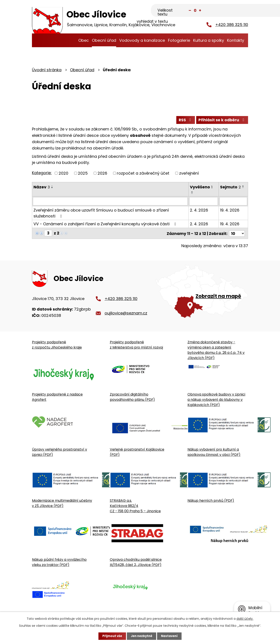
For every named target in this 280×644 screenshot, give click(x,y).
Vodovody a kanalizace (142, 40)
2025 (83, 174)
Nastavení (171, 636)
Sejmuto (230, 188)
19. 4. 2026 (230, 211)
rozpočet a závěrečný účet (143, 174)
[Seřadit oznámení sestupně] (52, 189)
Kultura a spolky (209, 40)
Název (42, 188)
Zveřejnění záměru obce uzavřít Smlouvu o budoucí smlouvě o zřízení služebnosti (101, 214)
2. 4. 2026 (199, 211)
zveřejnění (189, 174)
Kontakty (236, 40)
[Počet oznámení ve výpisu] (237, 234)
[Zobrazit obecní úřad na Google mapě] (202, 295)
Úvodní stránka (72, 40)
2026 (102, 174)
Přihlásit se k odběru (221, 121)
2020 (63, 174)
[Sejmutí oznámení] (233, 202)
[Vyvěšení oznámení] (204, 202)
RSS (183, 121)
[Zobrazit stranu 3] (48, 234)
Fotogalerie (179, 40)
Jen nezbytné (142, 636)
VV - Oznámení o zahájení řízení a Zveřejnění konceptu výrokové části (106, 225)
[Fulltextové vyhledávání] (226, 10)
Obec (84, 40)
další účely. (245, 618)
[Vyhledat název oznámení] (110, 202)
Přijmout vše (111, 636)
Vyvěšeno (201, 188)
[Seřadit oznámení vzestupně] (52, 187)
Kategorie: (42, 174)
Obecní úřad (104, 40)
